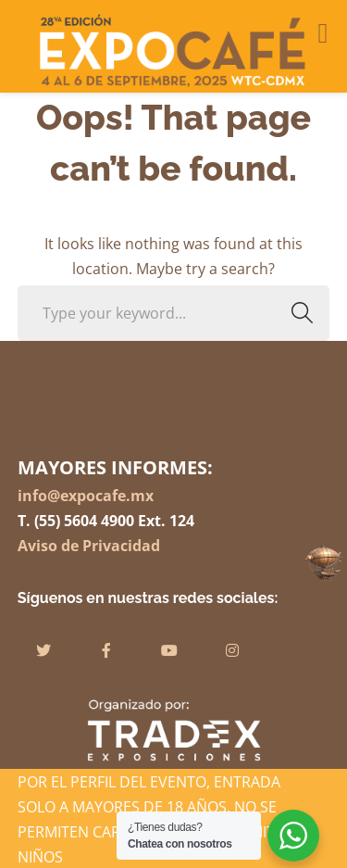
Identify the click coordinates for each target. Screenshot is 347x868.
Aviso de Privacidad (89, 546)
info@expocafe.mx (86, 496)
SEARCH (297, 313)
